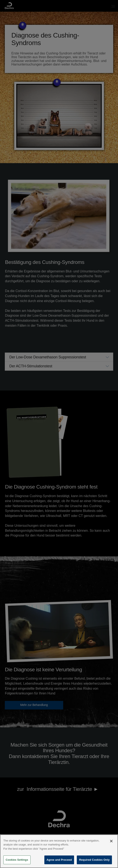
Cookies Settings (17, 861)
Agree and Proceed (59, 861)
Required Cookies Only (94, 861)
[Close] (111, 842)
